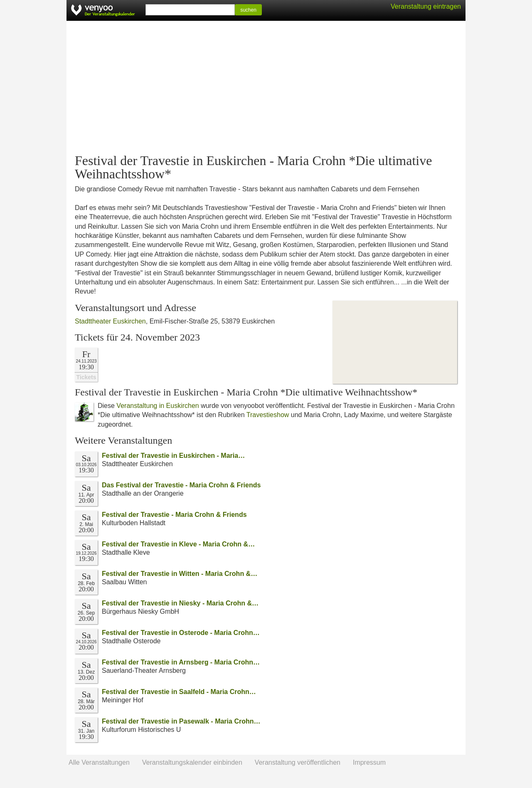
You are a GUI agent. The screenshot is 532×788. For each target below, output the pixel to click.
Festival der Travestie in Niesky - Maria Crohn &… (180, 603)
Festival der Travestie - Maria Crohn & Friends (174, 515)
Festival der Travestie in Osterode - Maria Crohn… (181, 633)
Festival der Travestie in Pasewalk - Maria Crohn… (181, 721)
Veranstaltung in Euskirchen (158, 406)
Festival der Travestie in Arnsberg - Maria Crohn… (181, 662)
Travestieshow (268, 415)
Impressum (369, 762)
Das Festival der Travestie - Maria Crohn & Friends (181, 485)
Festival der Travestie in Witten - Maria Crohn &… (180, 574)
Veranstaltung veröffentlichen (298, 762)
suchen (248, 10)
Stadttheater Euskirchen (110, 321)
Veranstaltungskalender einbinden (192, 762)
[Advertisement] (266, 87)
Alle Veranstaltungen (99, 762)
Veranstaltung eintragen (426, 6)
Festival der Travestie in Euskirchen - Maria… (173, 456)
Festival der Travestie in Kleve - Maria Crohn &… (178, 544)
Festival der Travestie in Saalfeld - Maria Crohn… (179, 692)
